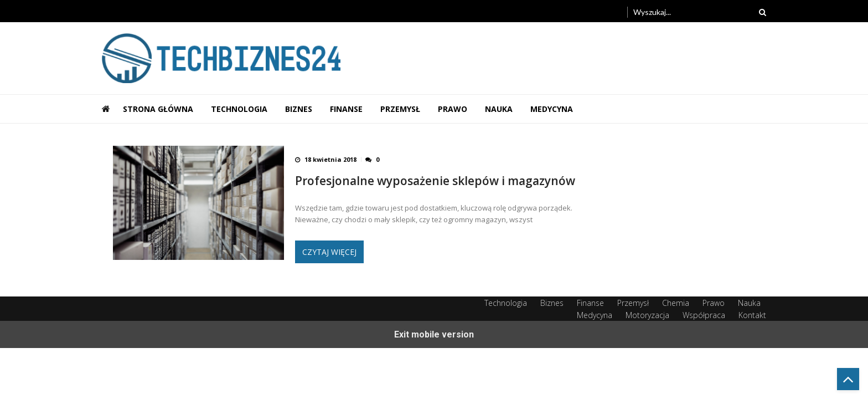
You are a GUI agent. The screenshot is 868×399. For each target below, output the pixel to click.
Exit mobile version (434, 334)
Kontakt (752, 315)
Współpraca (704, 315)
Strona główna (158, 109)
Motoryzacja (647, 315)
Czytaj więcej (329, 252)
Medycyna (552, 109)
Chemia (676, 303)
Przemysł (400, 109)
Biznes (299, 109)
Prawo (453, 109)
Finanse (346, 109)
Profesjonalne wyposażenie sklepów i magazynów (435, 181)
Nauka (499, 109)
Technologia (239, 109)
